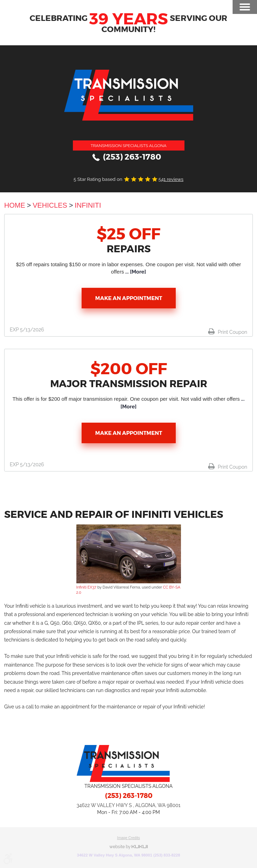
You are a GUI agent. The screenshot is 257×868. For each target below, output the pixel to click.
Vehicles (50, 205)
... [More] (135, 272)
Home (15, 205)
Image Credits (128, 838)
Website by (129, 847)
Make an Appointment (129, 298)
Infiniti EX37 (86, 587)
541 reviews (171, 179)
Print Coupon (232, 332)
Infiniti (88, 205)
